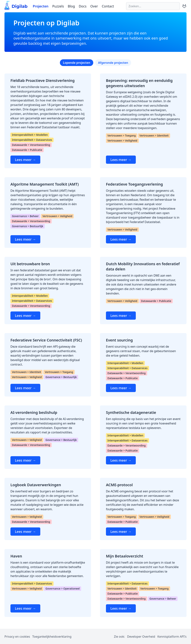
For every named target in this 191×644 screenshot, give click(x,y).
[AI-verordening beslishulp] (48, 437)
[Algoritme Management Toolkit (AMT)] (48, 213)
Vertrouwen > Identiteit (154, 135)
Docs (83, 6)
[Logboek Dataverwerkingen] (48, 509)
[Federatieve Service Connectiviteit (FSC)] (48, 365)
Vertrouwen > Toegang (122, 135)
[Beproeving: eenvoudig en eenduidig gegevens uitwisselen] (143, 121)
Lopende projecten (76, 63)
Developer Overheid (141, 637)
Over (94, 6)
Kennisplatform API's (172, 637)
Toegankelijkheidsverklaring (52, 637)
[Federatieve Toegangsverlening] (143, 213)
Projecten (41, 6)
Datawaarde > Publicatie (27, 150)
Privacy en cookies (17, 637)
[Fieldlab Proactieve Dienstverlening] (48, 121)
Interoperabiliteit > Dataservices (32, 140)
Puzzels (58, 6)
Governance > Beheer (25, 216)
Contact (108, 6)
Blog (71, 6)
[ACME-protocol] (143, 509)
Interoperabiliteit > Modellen (30, 135)
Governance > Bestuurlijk (28, 226)
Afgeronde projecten (113, 63)
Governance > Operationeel (63, 589)
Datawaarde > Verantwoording (31, 145)
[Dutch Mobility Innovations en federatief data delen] (143, 290)
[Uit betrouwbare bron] (48, 290)
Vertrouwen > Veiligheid (122, 141)
